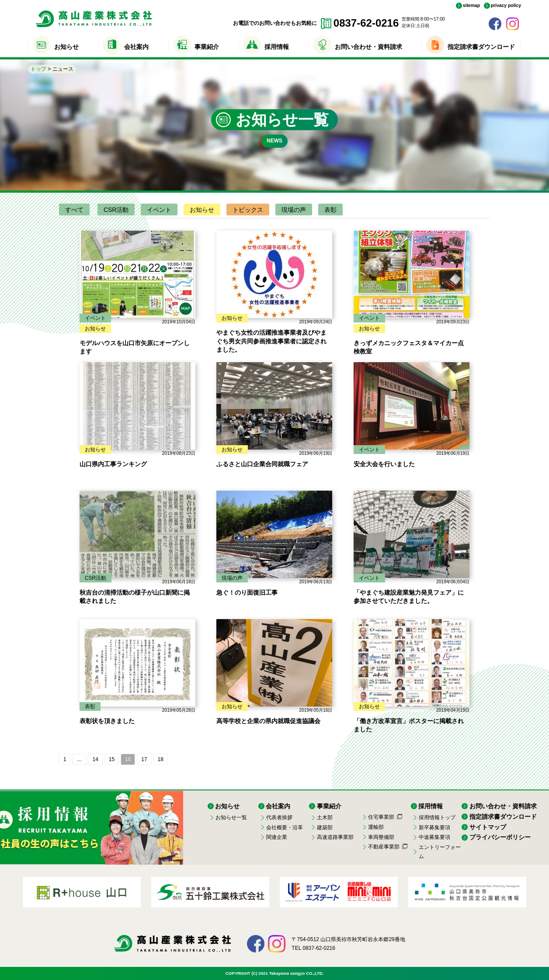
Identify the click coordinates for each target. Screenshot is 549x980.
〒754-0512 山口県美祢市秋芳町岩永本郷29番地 (348, 939)
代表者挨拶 (279, 817)
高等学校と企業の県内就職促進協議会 (268, 721)
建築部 (325, 828)
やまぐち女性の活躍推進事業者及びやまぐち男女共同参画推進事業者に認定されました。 (271, 341)
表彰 (330, 210)
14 (95, 759)
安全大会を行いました (384, 464)
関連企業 (277, 837)
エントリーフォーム (440, 852)
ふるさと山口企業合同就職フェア (262, 464)
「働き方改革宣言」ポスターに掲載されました (409, 725)
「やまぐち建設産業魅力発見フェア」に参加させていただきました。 (409, 597)
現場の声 (294, 210)
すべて (74, 210)
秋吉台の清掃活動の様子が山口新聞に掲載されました (135, 597)
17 (144, 759)
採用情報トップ (437, 817)
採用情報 (277, 47)
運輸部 (376, 827)
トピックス (248, 210)
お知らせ (66, 47)
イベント (159, 210)
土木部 (325, 817)
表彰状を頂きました (107, 721)
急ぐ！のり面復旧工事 (247, 592)
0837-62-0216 (366, 23)
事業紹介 (207, 47)
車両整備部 (381, 837)
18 (160, 759)
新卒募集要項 (434, 828)
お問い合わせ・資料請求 (368, 47)
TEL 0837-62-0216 (313, 948)
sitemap (471, 6)
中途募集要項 (434, 837)
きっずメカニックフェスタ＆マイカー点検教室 (409, 347)
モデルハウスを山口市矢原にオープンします (135, 347)
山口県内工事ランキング (113, 464)
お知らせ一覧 (231, 817)
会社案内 (136, 47)
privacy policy (506, 6)
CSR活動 (116, 210)
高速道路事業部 (335, 837)
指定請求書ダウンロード (481, 47)
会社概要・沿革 (285, 828)
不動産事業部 (384, 847)
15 (112, 759)
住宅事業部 (381, 817)
